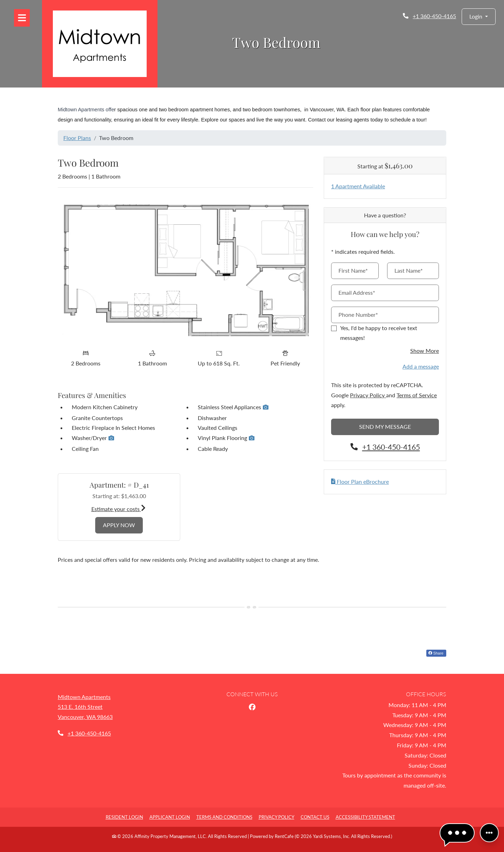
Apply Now (123, 524)
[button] (479, 17)
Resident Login (124, 817)
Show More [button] (425, 351)
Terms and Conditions (224, 817)
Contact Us (315, 817)
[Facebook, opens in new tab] (252, 707)
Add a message (421, 366)
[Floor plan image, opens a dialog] (185, 269)
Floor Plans (77, 138)
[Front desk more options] (489, 833)
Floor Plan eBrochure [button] (360, 481)
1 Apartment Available (358, 186)
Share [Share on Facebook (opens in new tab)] (436, 653)
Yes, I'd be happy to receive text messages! (379, 333)
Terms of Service (417, 395)
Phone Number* (358, 315)
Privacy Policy (368, 395)
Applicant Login (170, 817)
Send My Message (385, 427)
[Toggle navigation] (22, 18)
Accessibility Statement (365, 817)
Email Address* (357, 292)
